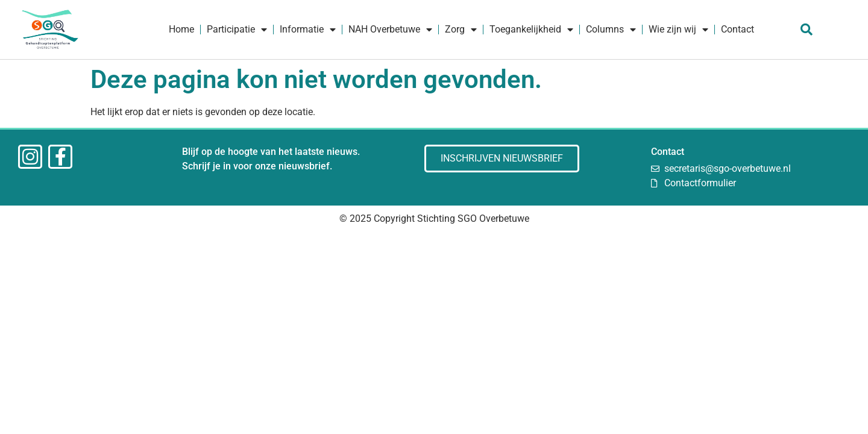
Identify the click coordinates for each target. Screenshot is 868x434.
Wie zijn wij (678, 30)
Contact (737, 29)
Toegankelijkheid (531, 30)
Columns (611, 30)
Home (181, 29)
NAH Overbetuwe (390, 30)
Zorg (461, 30)
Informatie (308, 30)
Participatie (237, 30)
